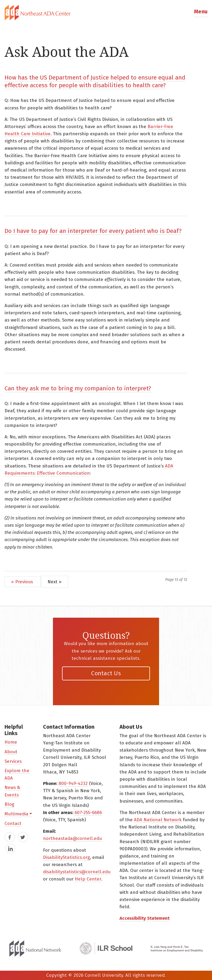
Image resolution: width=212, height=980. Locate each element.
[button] (201, 13)
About (11, 752)
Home (11, 742)
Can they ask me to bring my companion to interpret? (78, 388)
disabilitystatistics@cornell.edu (77, 872)
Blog (9, 804)
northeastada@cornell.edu (72, 838)
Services (13, 761)
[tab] (106, 13)
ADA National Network (158, 820)
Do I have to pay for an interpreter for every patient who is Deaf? (93, 231)
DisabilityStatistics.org (66, 857)
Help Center (88, 879)
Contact (13, 824)
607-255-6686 (88, 813)
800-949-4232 (73, 783)
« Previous (23, 582)
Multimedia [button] (16, 814)
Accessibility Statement (144, 918)
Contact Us (106, 673)
